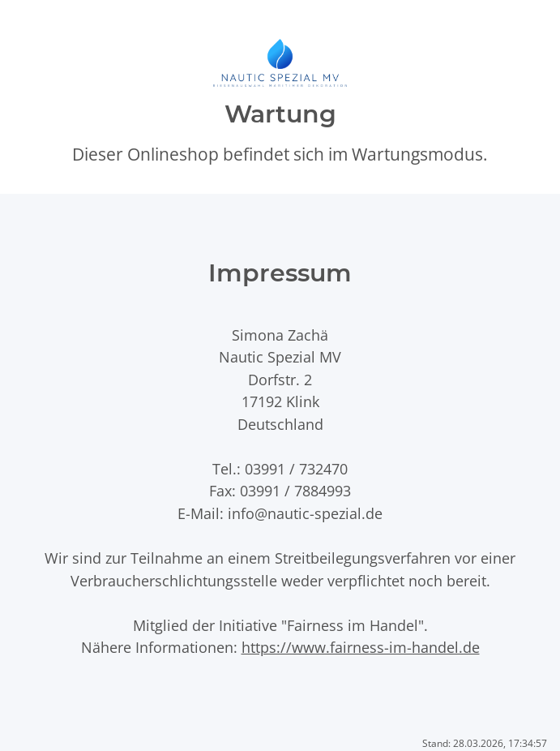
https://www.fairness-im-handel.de (361, 647)
